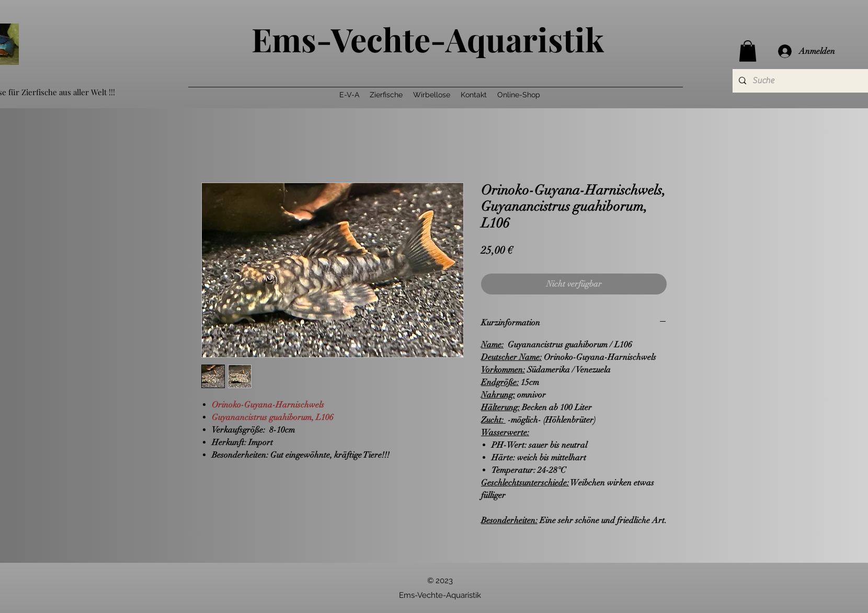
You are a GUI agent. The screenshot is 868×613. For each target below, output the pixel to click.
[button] (748, 51)
